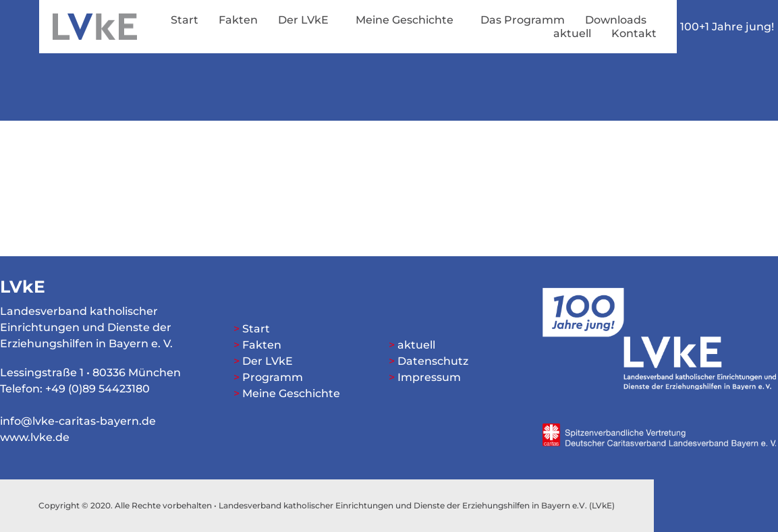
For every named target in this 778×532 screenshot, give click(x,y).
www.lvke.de (35, 437)
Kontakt (634, 33)
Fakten (238, 20)
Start (185, 20)
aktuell (572, 33)
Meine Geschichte (408, 20)
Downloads (616, 20)
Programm (273, 377)
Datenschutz (433, 361)
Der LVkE (307, 20)
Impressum (429, 377)
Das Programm (523, 20)
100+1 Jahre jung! (727, 27)
